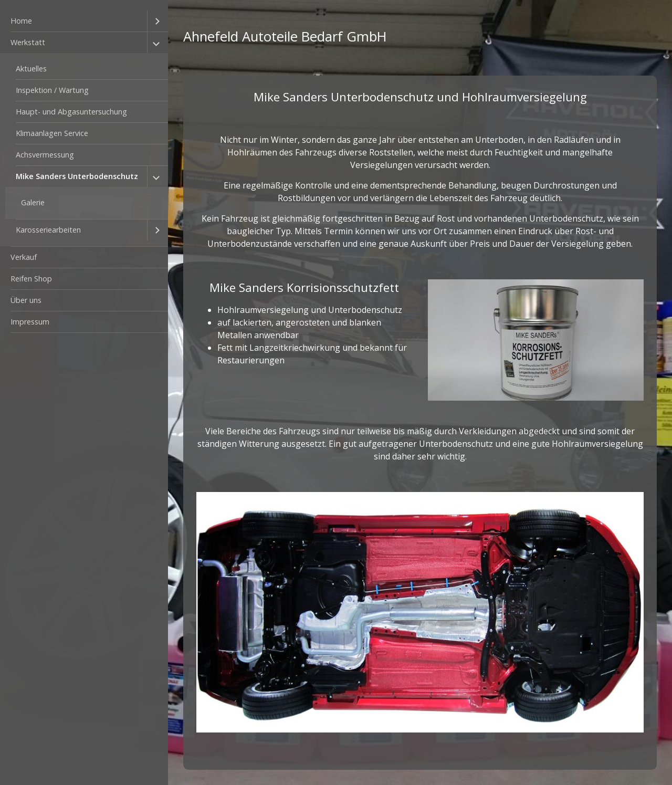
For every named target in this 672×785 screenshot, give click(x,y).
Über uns (26, 300)
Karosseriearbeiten (48, 230)
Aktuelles (31, 69)
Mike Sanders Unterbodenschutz (77, 176)
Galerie (33, 202)
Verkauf (24, 257)
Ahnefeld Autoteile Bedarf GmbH (285, 36)
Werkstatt (28, 42)
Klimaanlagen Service (52, 133)
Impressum (30, 322)
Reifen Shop (31, 279)
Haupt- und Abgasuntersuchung (71, 112)
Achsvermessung (45, 155)
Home (21, 21)
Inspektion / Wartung (52, 90)
